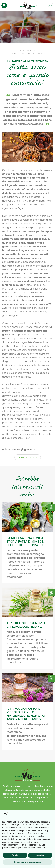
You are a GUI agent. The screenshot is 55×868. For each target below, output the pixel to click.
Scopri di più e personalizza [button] (27, 862)
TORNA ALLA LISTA (28, 457)
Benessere (31, 50)
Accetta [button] (40, 855)
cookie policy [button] (42, 830)
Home (22, 50)
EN (51, 5)
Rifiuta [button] (15, 855)
